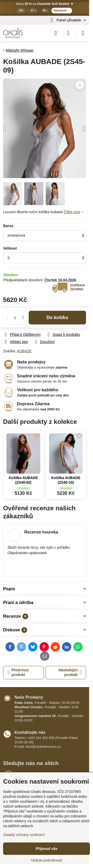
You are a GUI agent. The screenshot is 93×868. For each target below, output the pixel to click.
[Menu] (83, 33)
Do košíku (57, 317)
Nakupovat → (62, 10)
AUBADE (24, 351)
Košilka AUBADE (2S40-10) (66, 480)
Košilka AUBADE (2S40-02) (23, 480)
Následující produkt (70, 672)
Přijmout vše (47, 849)
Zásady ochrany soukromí (24, 835)
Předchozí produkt (18, 672)
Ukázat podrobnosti (47, 860)
